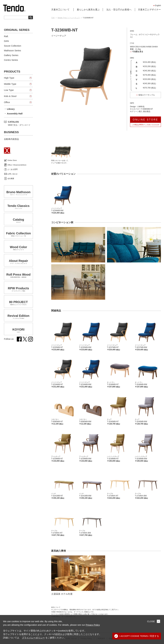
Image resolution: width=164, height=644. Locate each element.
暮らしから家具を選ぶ (88, 10)
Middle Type (10, 84)
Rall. (6, 36)
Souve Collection (13, 46)
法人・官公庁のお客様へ (119, 10)
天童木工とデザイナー (149, 10)
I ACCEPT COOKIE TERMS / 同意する (137, 636)
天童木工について (60, 10)
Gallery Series (11, 55)
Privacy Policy (93, 625)
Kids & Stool (10, 96)
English (158, 5)
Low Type (9, 90)
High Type (9, 78)
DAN (6, 41)
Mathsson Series (12, 50)
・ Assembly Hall (13, 114)
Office (7, 102)
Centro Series (11, 60)
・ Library (9, 109)
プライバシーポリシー (33, 638)
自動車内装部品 (11, 139)
